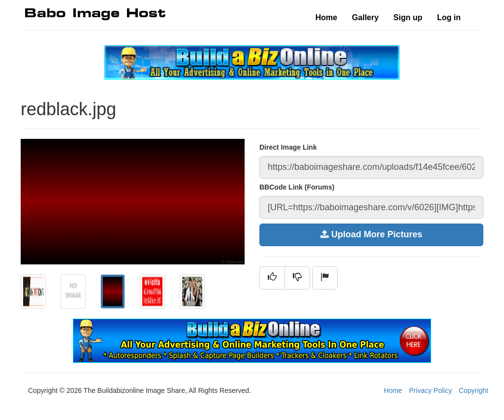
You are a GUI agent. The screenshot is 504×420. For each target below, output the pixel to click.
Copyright (473, 390)
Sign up (408, 17)
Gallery (365, 17)
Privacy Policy (430, 390)
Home (326, 17)
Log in (449, 17)
